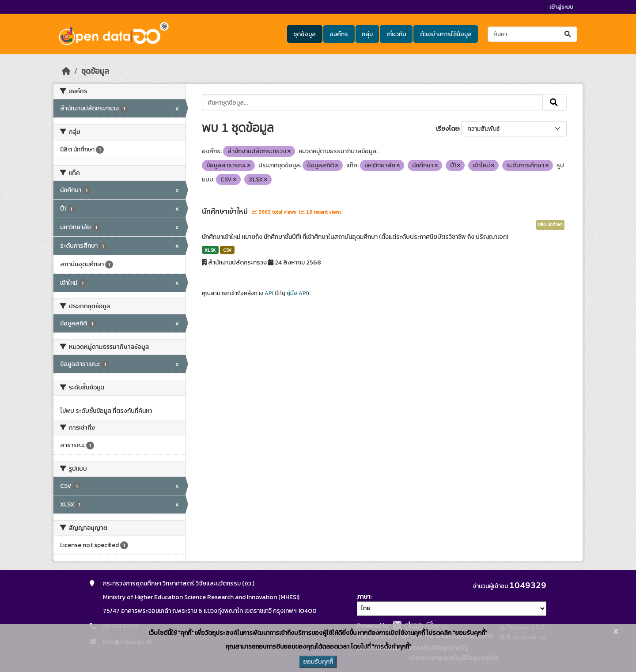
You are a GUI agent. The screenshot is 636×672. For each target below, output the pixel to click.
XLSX (210, 250)
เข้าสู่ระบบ (561, 7)
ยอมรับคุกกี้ (318, 662)
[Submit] (568, 34)
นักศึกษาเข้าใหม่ (226, 211)
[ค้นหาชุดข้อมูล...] (532, 34)
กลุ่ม (367, 34)
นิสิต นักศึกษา (550, 225)
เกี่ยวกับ (396, 34)
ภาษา (363, 597)
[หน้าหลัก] (66, 71)
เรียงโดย (447, 129)
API (269, 293)
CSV (227, 250)
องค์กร (339, 34)
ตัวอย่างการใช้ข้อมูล (446, 34)
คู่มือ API (297, 293)
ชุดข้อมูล (305, 34)
